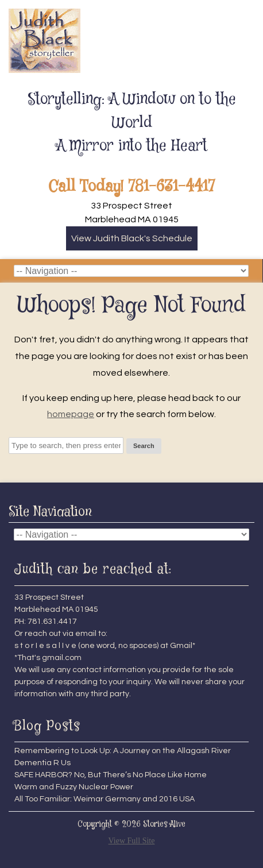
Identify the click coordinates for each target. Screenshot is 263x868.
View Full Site (132, 841)
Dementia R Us (42, 763)
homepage (71, 414)
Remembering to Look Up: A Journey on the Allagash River (123, 751)
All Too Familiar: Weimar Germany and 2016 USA (105, 799)
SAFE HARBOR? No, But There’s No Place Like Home (111, 775)
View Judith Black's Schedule (132, 238)
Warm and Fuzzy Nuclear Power (74, 787)
